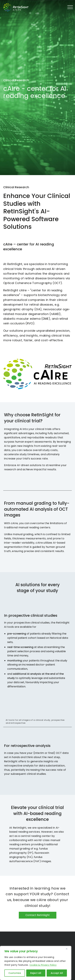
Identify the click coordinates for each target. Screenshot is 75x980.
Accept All (57, 973)
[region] (36, 963)
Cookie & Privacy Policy (43, 965)
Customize (15, 973)
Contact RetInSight (38, 915)
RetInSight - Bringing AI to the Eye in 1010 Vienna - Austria (19, 7)
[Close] (68, 949)
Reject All (36, 973)
